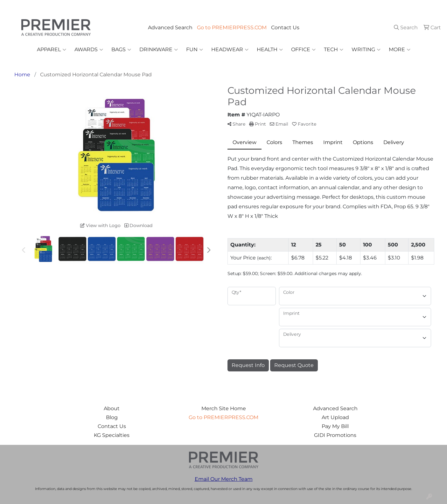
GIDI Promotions (335, 435)
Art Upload (335, 417)
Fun (195, 50)
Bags (121, 50)
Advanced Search (170, 28)
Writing (366, 50)
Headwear (230, 50)
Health (270, 50)
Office (303, 50)
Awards (89, 50)
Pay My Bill (335, 426)
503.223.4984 (350, 7)
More (400, 50)
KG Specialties (112, 435)
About (112, 408)
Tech (334, 50)
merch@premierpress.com (406, 7)
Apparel (52, 50)
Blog (112, 417)
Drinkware (159, 50)
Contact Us (285, 28)
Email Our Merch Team (224, 479)
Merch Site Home (224, 408)
